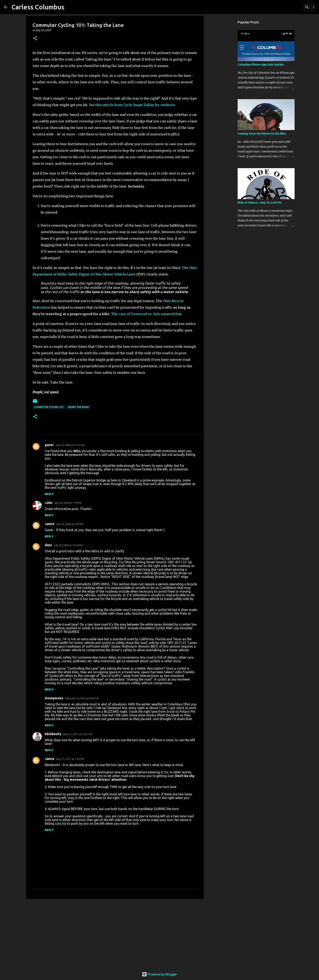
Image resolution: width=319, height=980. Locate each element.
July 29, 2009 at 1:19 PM (68, 503)
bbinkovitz (53, 734)
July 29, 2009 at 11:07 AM (70, 445)
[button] (35, 39)
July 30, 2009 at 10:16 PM (68, 545)
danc (48, 545)
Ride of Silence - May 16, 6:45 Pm (259, 203)
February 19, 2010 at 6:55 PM (82, 698)
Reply (49, 494)
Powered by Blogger (159, 974)
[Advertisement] (115, 934)
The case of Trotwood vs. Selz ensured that (146, 314)
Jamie (50, 524)
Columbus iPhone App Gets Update (261, 65)
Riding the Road (79, 407)
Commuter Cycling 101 (49, 407)
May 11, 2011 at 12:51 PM (78, 734)
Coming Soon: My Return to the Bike (262, 134)
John (49, 503)
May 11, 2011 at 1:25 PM (70, 759)
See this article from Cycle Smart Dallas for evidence (132, 105)
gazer (49, 445)
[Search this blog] (294, 7)
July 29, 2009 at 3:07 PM (70, 524)
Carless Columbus (38, 7)
